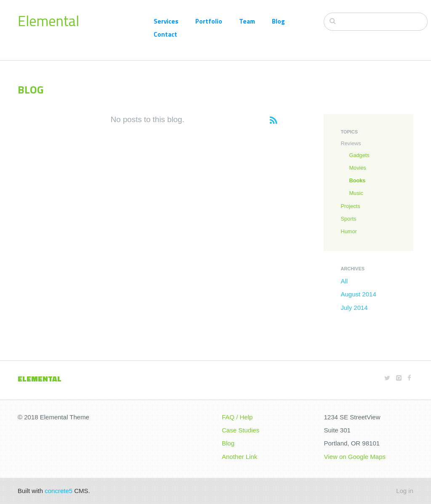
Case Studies (241, 430)
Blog (278, 21)
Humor (349, 231)
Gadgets (359, 155)
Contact (165, 34)
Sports (348, 219)
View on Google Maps (355, 457)
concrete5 (59, 491)
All (344, 281)
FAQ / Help (237, 417)
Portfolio (209, 21)
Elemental (48, 21)
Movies (357, 168)
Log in (405, 491)
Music (356, 193)
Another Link (239, 457)
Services (166, 21)
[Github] (399, 378)
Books (357, 180)
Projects (350, 206)
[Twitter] (387, 378)
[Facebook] (409, 378)
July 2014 (354, 308)
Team (247, 21)
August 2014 (358, 294)
